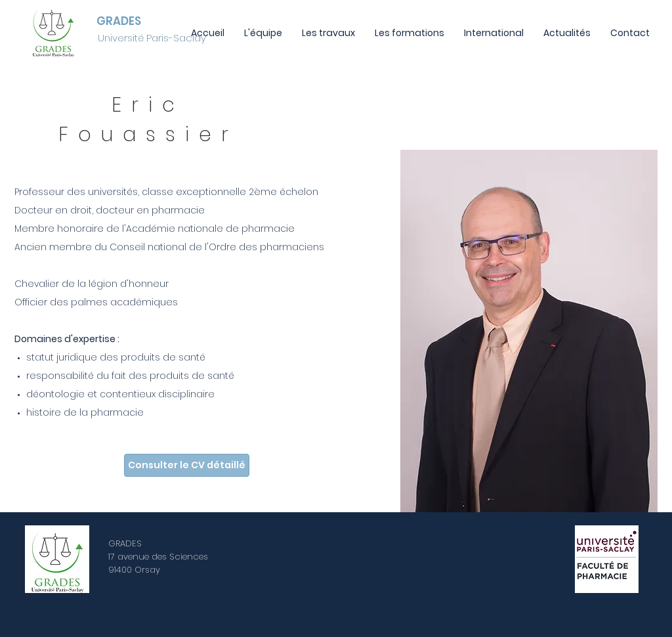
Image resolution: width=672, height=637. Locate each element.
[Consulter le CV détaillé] (187, 465)
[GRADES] (120, 21)
